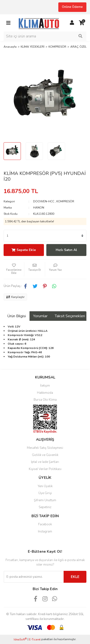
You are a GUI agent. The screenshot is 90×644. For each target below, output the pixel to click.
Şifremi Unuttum (45, 500)
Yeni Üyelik (45, 486)
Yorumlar (40, 316)
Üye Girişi (45, 493)
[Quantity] (45, 236)
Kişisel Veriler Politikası (45, 469)
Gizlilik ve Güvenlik (45, 455)
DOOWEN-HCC (44, 201)
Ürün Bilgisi (17, 316)
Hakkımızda (45, 393)
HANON (39, 208)
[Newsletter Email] (34, 577)
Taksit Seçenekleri (70, 316)
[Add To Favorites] (14, 269)
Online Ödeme (72, 7)
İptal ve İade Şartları (45, 462)
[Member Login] (72, 23)
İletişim (45, 386)
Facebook (45, 524)
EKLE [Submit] (75, 577)
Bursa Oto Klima (45, 400)
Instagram (45, 532)
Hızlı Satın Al (66, 250)
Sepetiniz (45, 507)
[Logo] (40, 23)
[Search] (45, 36)
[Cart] (82, 23)
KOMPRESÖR (65, 201)
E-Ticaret (35, 639)
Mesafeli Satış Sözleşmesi (45, 448)
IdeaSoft (20, 639)
